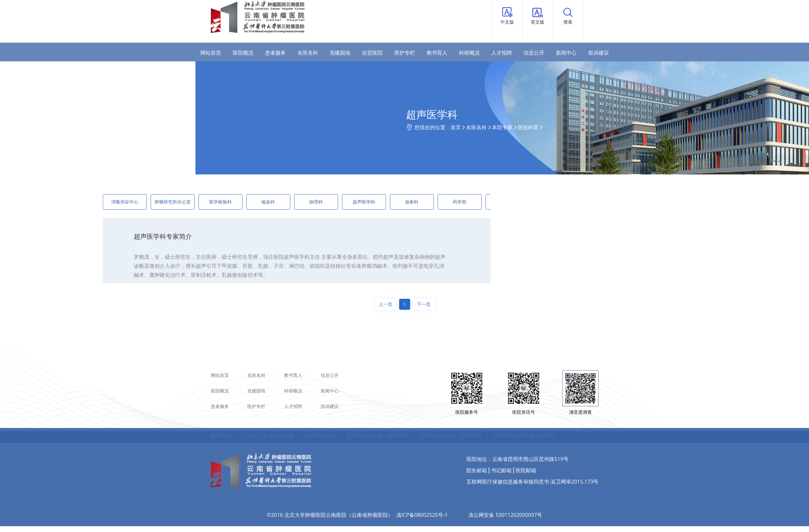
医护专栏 (405, 53)
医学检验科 (181, 202)
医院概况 (243, 53)
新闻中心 (566, 53)
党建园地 (340, 53)
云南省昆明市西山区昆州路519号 (530, 439)
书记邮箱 (501, 450)
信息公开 (534, 53)
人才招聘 (502, 53)
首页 (527, 127)
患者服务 (275, 53)
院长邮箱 (477, 450)
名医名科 (308, 53)
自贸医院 (372, 53)
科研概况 (469, 53)
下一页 (424, 304)
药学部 (420, 202)
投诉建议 (599, 53)
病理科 (277, 202)
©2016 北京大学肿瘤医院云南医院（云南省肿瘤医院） (330, 495)
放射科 (372, 202)
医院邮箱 (526, 450)
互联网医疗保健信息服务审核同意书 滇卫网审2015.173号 (532, 462)
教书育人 (437, 53)
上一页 (386, 304)
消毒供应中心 (85, 202)
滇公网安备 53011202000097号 (505, 495)
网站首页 (211, 53)
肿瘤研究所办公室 (133, 202)
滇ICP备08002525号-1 (422, 495)
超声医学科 (325, 202)
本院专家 (573, 127)
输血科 (229, 202)
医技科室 (599, 127)
